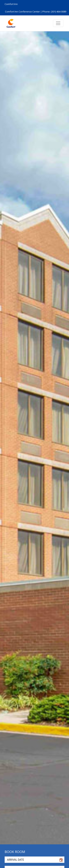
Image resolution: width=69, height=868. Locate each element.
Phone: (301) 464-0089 (54, 12)
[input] (31, 860)
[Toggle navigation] (58, 23)
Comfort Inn (11, 4)
